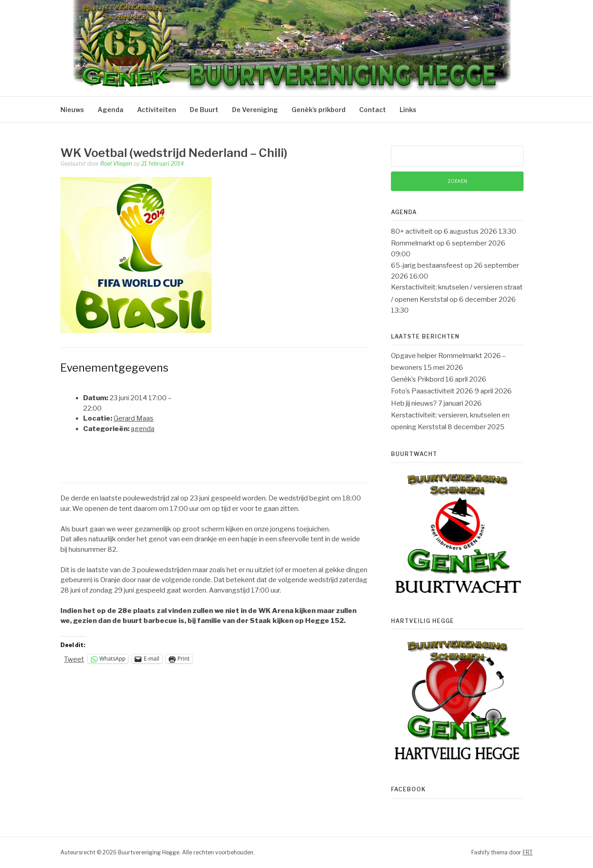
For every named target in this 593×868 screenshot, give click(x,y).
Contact (373, 110)
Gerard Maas (133, 418)
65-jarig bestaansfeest (427, 265)
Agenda (111, 110)
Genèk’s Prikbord (418, 379)
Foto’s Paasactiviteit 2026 (432, 391)
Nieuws (72, 110)
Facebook (408, 789)
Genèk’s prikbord (319, 110)
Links (408, 110)
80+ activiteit (412, 231)
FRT (528, 852)
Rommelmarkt (413, 243)
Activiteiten (157, 110)
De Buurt (204, 110)
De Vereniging (255, 110)
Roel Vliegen (116, 164)
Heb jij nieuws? (414, 403)
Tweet (74, 659)
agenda (143, 429)
